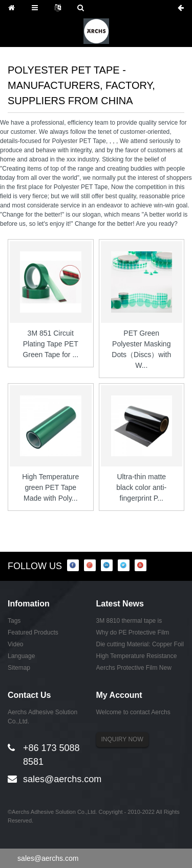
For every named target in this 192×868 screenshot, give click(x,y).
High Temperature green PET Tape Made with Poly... (50, 487)
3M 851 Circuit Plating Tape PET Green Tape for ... (50, 344)
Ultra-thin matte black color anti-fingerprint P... (141, 487)
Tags (14, 621)
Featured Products (33, 632)
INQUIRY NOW (122, 739)
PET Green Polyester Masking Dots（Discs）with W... (141, 349)
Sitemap (19, 668)
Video (15, 644)
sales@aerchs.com (62, 779)
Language (21, 656)
